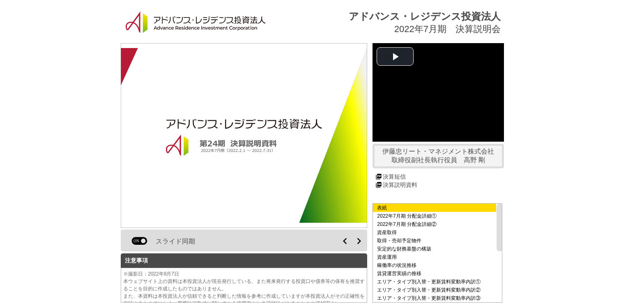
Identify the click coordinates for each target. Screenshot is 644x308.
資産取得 (387, 232)
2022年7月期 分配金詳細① (407, 216)
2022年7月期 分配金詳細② (407, 224)
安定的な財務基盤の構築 (404, 249)
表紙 (382, 208)
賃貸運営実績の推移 (399, 274)
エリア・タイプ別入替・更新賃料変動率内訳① (429, 282)
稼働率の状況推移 (397, 265)
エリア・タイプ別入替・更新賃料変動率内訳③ (429, 298)
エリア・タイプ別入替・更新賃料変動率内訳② (429, 290)
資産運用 (387, 257)
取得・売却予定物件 (399, 241)
